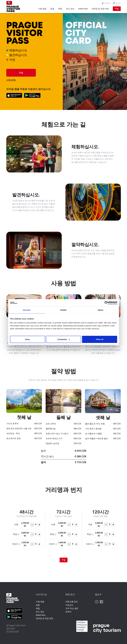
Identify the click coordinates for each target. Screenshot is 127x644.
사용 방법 (42, 9)
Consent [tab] (27, 310)
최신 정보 (70, 9)
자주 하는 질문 (72, 608)
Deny (28, 339)
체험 (60, 9)
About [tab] (101, 310)
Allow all (100, 339)
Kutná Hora (83, 9)
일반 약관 (10, 628)
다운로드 (69, 605)
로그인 (118, 3)
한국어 (106, 3)
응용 (52, 9)
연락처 (68, 612)
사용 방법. (11, 80)
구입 (117, 9)
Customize (64, 339)
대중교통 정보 (72, 602)
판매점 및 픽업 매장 (100, 9)
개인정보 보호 (12, 631)
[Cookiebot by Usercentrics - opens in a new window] (106, 303)
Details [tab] (64, 310)
